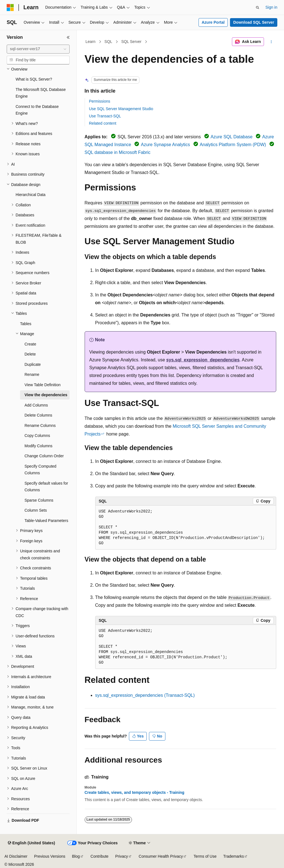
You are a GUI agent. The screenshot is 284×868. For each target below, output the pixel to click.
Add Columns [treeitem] (36, 405)
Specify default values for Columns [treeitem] (46, 487)
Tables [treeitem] (26, 324)
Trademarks (234, 856)
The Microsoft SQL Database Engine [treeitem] (41, 93)
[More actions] (271, 42)
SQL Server (131, 42)
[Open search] (258, 8)
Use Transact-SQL (105, 116)
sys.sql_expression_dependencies (203, 360)
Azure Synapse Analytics (165, 145)
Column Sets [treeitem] (36, 510)
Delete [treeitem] (30, 354)
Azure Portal (213, 22)
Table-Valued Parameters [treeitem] (46, 521)
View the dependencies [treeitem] (46, 395)
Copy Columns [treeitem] (37, 436)
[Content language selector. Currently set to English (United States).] (31, 843)
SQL (108, 42)
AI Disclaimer (16, 856)
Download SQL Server (254, 22)
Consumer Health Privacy (161, 856)
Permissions (100, 101)
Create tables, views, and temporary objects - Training (135, 792)
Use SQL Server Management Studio (121, 109)
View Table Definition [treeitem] (42, 385)
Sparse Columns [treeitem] (39, 500)
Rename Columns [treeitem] (40, 425)
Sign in (271, 7)
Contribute (100, 856)
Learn (90, 42)
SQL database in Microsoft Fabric (118, 152)
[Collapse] (68, 37)
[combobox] (38, 49)
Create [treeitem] (30, 344)
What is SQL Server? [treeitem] (34, 79)
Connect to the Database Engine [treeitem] (37, 110)
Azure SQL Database (232, 137)
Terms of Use (205, 856)
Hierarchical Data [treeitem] (30, 195)
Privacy (122, 856)
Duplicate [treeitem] (33, 364)
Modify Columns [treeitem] (38, 446)
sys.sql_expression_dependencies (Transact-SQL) (145, 695)
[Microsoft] (10, 8)
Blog (76, 856)
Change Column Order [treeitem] (44, 456)
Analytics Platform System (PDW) (233, 145)
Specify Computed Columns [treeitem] (40, 470)
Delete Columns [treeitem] (38, 415)
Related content (103, 123)
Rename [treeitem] (32, 374)
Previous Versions (50, 856)
